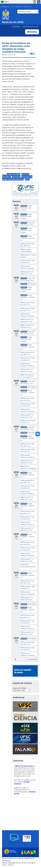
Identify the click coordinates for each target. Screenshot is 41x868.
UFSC (27, 180)
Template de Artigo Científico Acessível (17, 179)
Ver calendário (32, 660)
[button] (16, 660)
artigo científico (13, 176)
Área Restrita (16, 27)
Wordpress (6, 861)
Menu (32, 32)
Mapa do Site (27, 7)
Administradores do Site (31, 27)
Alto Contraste (16, 7)
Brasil (7, 2)
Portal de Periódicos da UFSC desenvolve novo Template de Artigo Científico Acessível (17, 48)
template (16, 178)
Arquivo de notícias (20, 689)
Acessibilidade (5, 7)
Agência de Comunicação (24, 767)
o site (29, 777)
